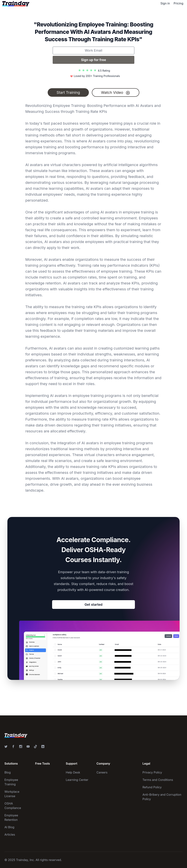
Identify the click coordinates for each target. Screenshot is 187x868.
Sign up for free (93, 60)
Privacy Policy (152, 772)
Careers (102, 772)
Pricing (178, 3)
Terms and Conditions (158, 780)
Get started (93, 605)
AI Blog (9, 827)
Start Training (68, 92)
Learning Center (77, 780)
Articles (10, 835)
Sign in (165, 3)
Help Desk (73, 772)
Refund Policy (152, 787)
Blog (8, 772)
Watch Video (116, 93)
